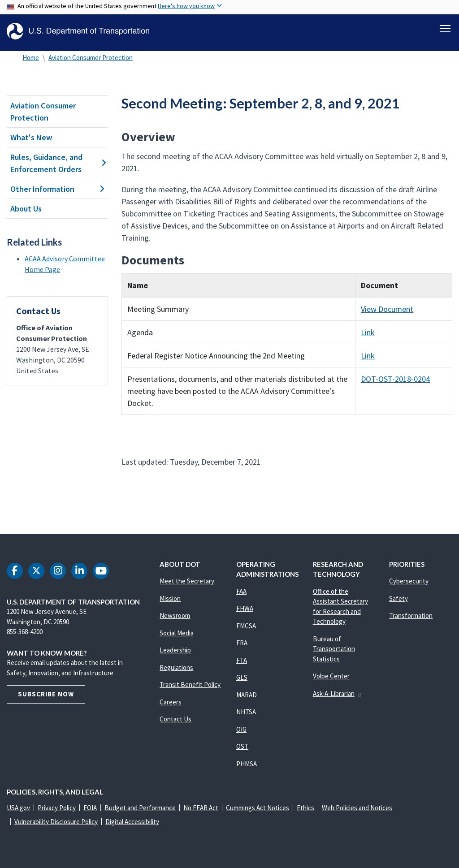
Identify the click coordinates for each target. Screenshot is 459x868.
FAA (241, 591)
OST (242, 746)
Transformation (411, 615)
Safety (398, 598)
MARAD (247, 695)
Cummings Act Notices (258, 808)
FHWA (245, 608)
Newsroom (175, 615)
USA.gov (18, 808)
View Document (387, 309)
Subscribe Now (46, 694)
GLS (242, 677)
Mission (170, 598)
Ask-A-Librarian (338, 693)
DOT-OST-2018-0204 (395, 379)
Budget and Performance (140, 808)
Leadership (175, 650)
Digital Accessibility (132, 822)
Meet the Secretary (187, 581)
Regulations (176, 667)
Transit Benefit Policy (190, 684)
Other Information (57, 189)
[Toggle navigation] (445, 27)
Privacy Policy (57, 808)
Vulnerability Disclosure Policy (56, 822)
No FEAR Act (201, 808)
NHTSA (246, 712)
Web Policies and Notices (357, 808)
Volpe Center (331, 676)
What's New (31, 137)
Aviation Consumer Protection (91, 58)
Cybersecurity (409, 581)
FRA (242, 643)
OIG (241, 729)
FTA (242, 660)
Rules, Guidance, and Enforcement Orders (57, 163)
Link (368, 332)
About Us (26, 209)
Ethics (305, 808)
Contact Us (175, 719)
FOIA (90, 808)
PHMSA (247, 764)
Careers (171, 702)
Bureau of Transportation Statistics (334, 649)
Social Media (177, 633)
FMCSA (246, 626)
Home (31, 58)
